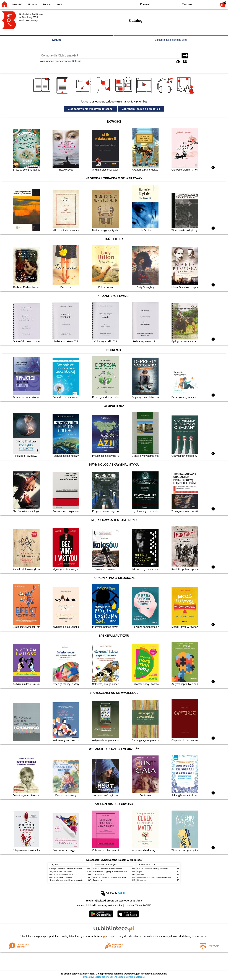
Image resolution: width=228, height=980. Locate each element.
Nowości (17, 4)
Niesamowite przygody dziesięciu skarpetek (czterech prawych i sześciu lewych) (81, 880)
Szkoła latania (99, 874)
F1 (202, 4)
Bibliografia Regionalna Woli (171, 40)
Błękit (140, 872)
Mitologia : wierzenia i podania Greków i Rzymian (69, 869)
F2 (211, 4)
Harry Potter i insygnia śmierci (61, 874)
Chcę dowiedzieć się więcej (98, 977)
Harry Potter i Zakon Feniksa (60, 877)
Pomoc (47, 4)
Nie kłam (141, 874)
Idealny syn (142, 880)
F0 (196, 4)
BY (176, 4)
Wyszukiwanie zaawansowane (55, 61)
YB (169, 4)
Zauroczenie (98, 880)
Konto (60, 4)
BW (162, 4)
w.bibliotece (97, 936)
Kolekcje (77, 61)
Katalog (57, 40)
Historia (32, 4)
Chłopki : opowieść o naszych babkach (109, 869)
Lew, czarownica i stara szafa (61, 872)
